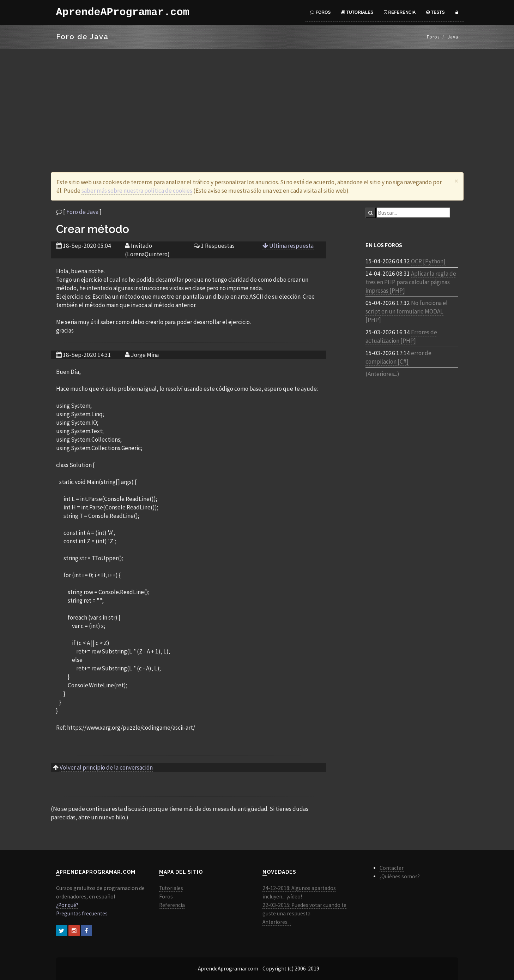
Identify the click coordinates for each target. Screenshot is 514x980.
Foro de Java (82, 212)
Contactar (392, 868)
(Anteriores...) (382, 374)
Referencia (400, 12)
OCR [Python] (428, 261)
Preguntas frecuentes (82, 913)
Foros (320, 12)
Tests (435, 12)
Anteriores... (277, 922)
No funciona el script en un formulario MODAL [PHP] (407, 311)
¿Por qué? (67, 905)
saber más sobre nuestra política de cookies (137, 191)
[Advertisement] (257, 102)
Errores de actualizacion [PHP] (401, 336)
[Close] (456, 181)
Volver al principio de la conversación (106, 767)
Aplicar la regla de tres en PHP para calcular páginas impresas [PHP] (411, 282)
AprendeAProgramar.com (123, 12)
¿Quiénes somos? (400, 876)
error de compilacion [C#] (398, 357)
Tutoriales (357, 12)
